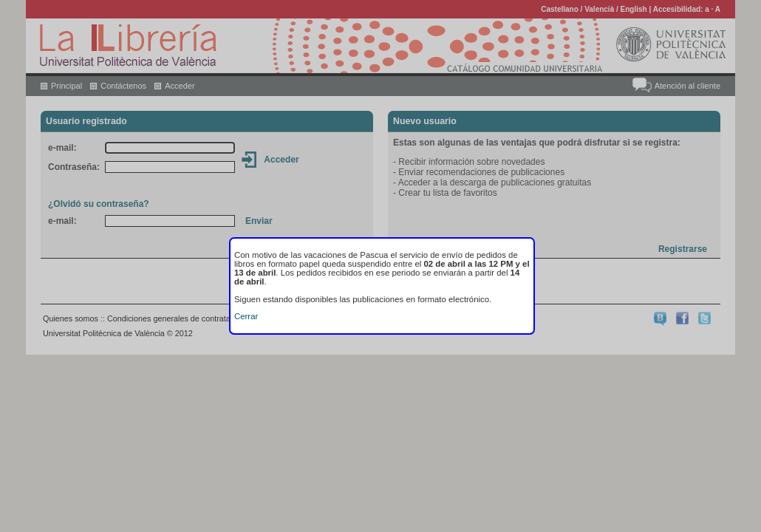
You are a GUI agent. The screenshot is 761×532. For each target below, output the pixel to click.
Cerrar (246, 316)
